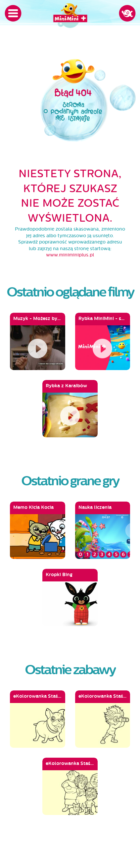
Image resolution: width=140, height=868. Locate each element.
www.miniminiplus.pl (70, 255)
